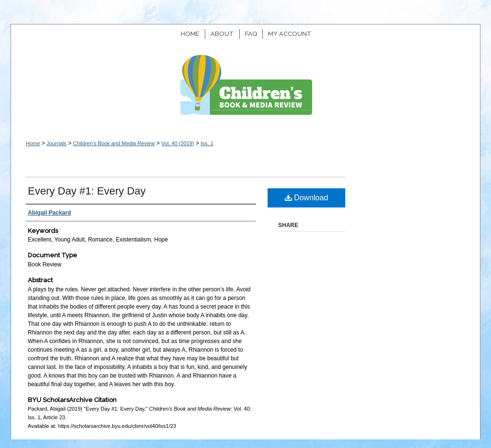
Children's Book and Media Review (245, 90)
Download (307, 198)
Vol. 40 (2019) (178, 143)
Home (33, 143)
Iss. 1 (207, 143)
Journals (57, 143)
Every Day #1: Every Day (87, 191)
